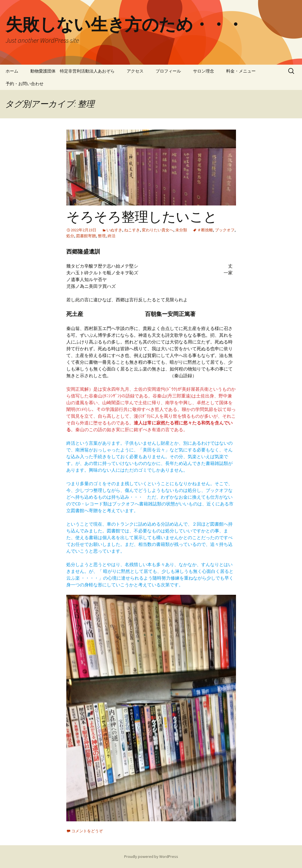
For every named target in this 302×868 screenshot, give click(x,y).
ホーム (12, 71)
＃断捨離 (205, 230)
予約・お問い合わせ (25, 84)
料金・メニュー (241, 71)
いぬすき (114, 230)
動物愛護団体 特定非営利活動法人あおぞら (72, 71)
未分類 (181, 230)
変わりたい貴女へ (158, 230)
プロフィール (168, 71)
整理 (102, 236)
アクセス (135, 71)
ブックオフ (225, 230)
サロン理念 (204, 71)
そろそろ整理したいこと (142, 217)
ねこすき (132, 230)
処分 (70, 236)
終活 (112, 236)
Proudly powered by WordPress (151, 856)
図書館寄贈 (86, 236)
